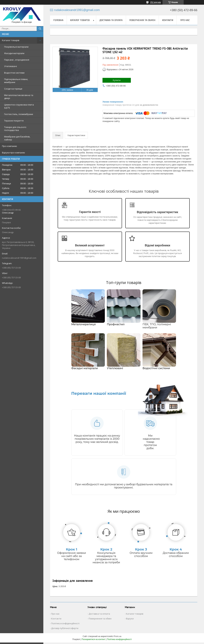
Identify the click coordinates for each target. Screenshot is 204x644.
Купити (117, 80)
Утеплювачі (10, 66)
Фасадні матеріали (14, 53)
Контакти (168, 20)
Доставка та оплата (111, 20)
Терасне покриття (14, 121)
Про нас (185, 20)
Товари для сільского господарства (15, 129)
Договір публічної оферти (65, 630)
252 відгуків (155, 2)
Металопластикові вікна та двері (19, 97)
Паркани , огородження (17, 60)
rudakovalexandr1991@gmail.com (19, 258)
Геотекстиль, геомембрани (19, 114)
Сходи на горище (13, 89)
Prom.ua (118, 638)
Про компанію (9, 146)
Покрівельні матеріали (16, 47)
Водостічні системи (14, 73)
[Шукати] (40, 29)
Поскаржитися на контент (93, 641)
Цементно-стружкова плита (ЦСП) (19, 106)
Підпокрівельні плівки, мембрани (16, 81)
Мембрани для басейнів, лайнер (17, 138)
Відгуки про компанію (13, 153)
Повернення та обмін (142, 20)
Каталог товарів (11, 40)
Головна (58, 20)
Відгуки (130, 620)
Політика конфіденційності (65, 625)
